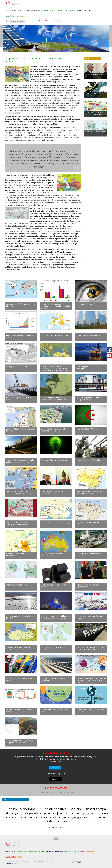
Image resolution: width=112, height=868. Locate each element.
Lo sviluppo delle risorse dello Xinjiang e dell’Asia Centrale (18, 523)
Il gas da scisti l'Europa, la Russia (54, 335)
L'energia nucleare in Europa (88, 554)
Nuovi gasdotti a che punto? (17, 366)
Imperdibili (54, 21)
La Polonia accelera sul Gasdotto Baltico (19, 711)
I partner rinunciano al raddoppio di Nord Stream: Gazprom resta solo (56, 617)
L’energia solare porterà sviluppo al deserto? (20, 617)
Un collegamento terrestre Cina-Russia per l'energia (90, 492)
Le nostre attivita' (90, 851)
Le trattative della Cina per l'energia (56, 522)
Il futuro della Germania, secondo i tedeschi (91, 711)
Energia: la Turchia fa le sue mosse (55, 460)
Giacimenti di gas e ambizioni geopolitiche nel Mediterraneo (18, 492)
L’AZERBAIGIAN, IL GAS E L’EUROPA (95, 132)
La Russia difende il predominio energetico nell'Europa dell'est (54, 399)
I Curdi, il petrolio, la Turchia (88, 460)
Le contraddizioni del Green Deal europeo (54, 711)
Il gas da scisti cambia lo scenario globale (19, 336)
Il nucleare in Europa (85, 304)
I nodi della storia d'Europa (85, 11)
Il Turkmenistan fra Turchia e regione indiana (89, 586)
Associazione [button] (11, 11)
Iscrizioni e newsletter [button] (35, 11)
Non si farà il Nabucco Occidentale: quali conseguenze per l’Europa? (20, 461)
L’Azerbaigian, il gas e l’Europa (18, 585)
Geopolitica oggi (50, 11)
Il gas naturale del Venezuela (88, 522)
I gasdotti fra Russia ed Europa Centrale (89, 617)
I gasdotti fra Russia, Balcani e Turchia (18, 648)
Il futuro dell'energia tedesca (88, 335)
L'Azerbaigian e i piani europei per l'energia (91, 367)
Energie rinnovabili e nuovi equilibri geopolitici (56, 679)
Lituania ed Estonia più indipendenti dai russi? (20, 430)
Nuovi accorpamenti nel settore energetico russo (89, 399)
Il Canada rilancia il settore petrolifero (17, 555)
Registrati (56, 779)
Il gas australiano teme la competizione (51, 555)
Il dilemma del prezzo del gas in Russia (18, 399)
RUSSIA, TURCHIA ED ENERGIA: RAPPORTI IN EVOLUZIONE (94, 114)
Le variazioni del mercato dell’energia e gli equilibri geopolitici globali (56, 306)
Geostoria (60, 11)
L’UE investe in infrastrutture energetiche (53, 648)
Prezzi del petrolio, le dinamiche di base (20, 679)
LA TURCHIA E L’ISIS (91, 94)
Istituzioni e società (12, 16)
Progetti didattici (45, 21)
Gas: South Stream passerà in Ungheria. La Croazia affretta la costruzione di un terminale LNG (54, 368)
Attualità (23, 16)
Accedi (55, 767)
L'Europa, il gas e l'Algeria (87, 429)
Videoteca (62, 21)
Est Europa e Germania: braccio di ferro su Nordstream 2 (90, 648)
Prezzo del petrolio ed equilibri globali (54, 586)
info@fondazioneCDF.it (13, 864)
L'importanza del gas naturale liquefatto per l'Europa (53, 430)
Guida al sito (22, 11)
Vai (24, 22)
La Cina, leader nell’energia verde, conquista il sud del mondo (19, 742)
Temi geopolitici (70, 11)
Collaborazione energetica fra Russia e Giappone (53, 492)
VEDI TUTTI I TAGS (56, 827)
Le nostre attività (33, 21)
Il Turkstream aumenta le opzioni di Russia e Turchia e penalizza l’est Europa (91, 680)
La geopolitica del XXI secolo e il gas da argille (20, 305)
